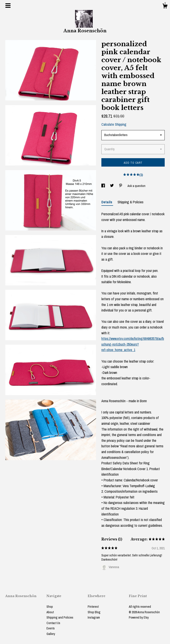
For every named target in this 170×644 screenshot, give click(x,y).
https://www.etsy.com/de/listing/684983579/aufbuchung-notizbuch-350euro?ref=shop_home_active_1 (133, 344)
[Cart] (165, 7)
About (50, 612)
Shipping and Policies (60, 617)
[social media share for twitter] (112, 186)
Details (107, 202)
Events (51, 628)
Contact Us (53, 623)
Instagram (94, 617)
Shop (50, 607)
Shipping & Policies (130, 202)
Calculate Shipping (114, 124)
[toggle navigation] (8, 6)
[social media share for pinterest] (121, 186)
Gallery (51, 634)
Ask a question (136, 186)
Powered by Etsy (139, 617)
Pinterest (93, 607)
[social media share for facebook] (103, 186)
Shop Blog (94, 612)
